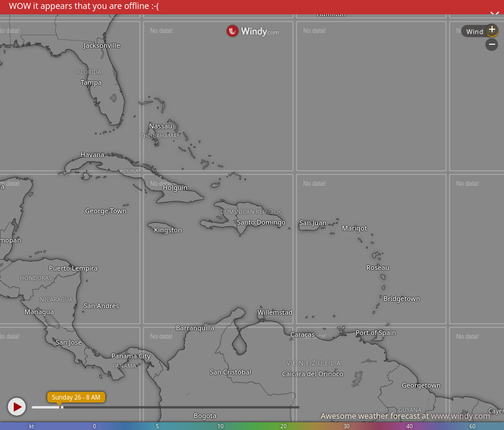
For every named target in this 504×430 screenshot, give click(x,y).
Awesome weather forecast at (405, 416)
